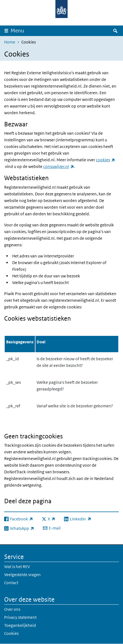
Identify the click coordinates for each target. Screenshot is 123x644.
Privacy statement (20, 617)
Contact (11, 583)
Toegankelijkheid (20, 625)
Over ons (12, 609)
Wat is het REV (17, 567)
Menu (17, 31)
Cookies (11, 633)
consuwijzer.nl (59, 166)
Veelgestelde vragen (22, 575)
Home (10, 42)
